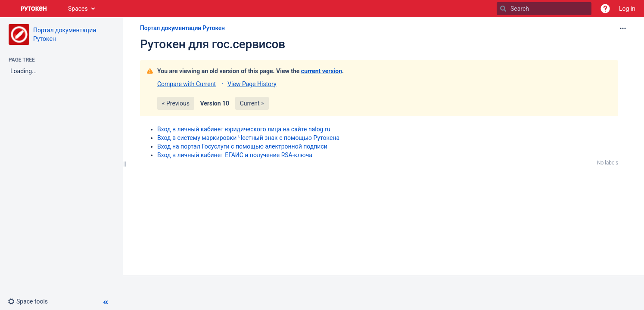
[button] (605, 9)
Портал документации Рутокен (182, 28)
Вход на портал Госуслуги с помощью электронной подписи (242, 146)
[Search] (503, 9)
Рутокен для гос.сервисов (213, 44)
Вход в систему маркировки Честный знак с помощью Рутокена (248, 138)
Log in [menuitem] (627, 9)
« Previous (176, 103)
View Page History (252, 84)
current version (322, 71)
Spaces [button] (78, 9)
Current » (252, 103)
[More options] (623, 28)
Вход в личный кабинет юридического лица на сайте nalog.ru (244, 129)
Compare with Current (187, 84)
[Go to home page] (34, 9)
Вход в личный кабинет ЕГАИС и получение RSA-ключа (235, 155)
